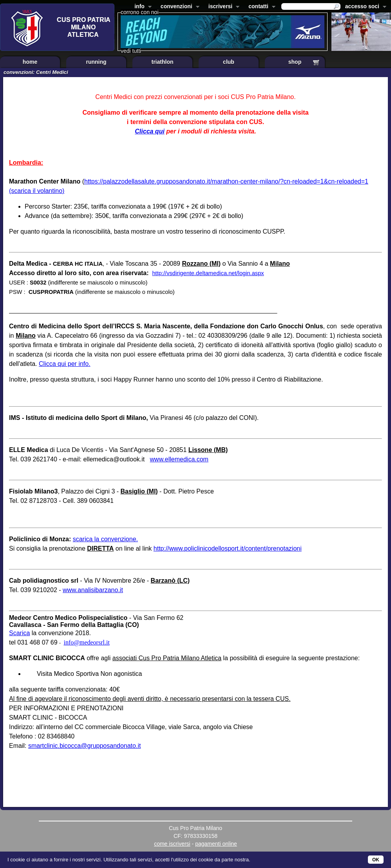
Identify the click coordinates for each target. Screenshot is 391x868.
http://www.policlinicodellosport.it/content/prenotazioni (228, 548)
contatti (260, 7)
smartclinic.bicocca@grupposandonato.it (85, 746)
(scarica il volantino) (37, 191)
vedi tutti (131, 51)
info (141, 7)
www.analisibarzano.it (93, 590)
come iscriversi (172, 844)
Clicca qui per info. (65, 364)
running (96, 62)
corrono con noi (140, 12)
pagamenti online (216, 844)
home (30, 62)
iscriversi (223, 7)
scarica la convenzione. (105, 539)
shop (295, 62)
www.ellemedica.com (179, 459)
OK (376, 860)
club (229, 62)
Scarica (19, 633)
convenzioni (178, 7)
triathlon (163, 62)
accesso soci (364, 7)
